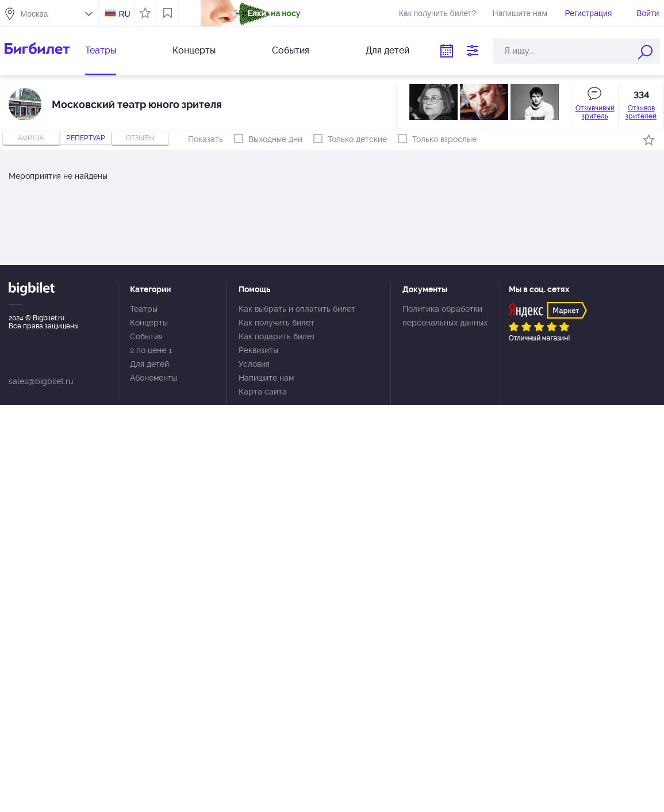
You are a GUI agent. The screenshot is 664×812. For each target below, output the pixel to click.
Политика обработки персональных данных (445, 316)
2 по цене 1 (151, 350)
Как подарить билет (277, 336)
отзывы (140, 138)
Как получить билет (277, 323)
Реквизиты (258, 350)
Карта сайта (263, 392)
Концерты (194, 50)
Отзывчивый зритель (595, 112)
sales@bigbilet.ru (41, 381)
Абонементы (153, 378)
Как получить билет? (437, 13)
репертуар (86, 138)
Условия (254, 364)
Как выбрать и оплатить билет (297, 309)
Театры (101, 50)
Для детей (387, 50)
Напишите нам (520, 13)
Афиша (31, 138)
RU (124, 14)
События (291, 50)
